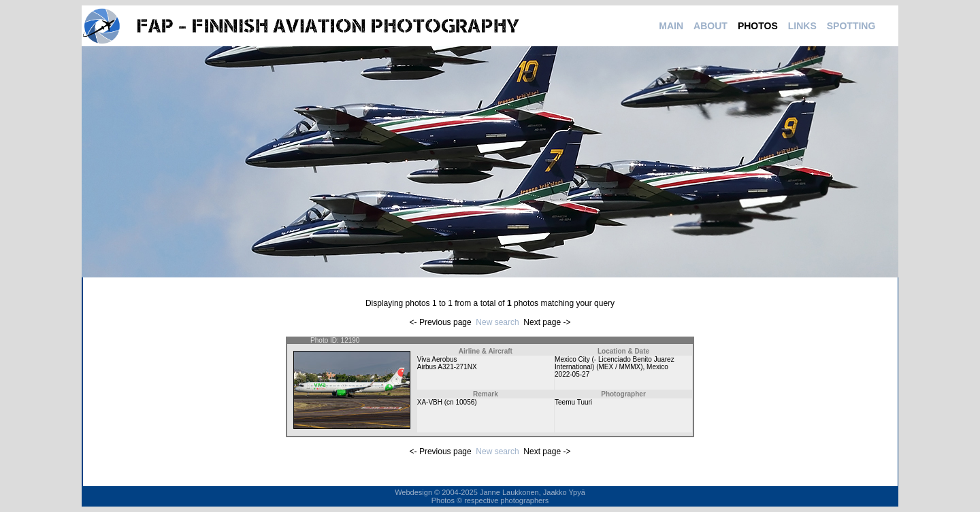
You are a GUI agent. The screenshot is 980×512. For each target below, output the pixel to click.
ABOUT (710, 26)
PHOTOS (758, 26)
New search (497, 322)
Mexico (657, 367)
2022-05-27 (572, 374)
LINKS (802, 26)
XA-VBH (430, 402)
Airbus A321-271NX (447, 367)
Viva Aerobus (437, 359)
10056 (465, 402)
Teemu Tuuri (573, 402)
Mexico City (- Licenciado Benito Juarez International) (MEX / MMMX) (615, 363)
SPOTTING (851, 26)
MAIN (671, 26)
